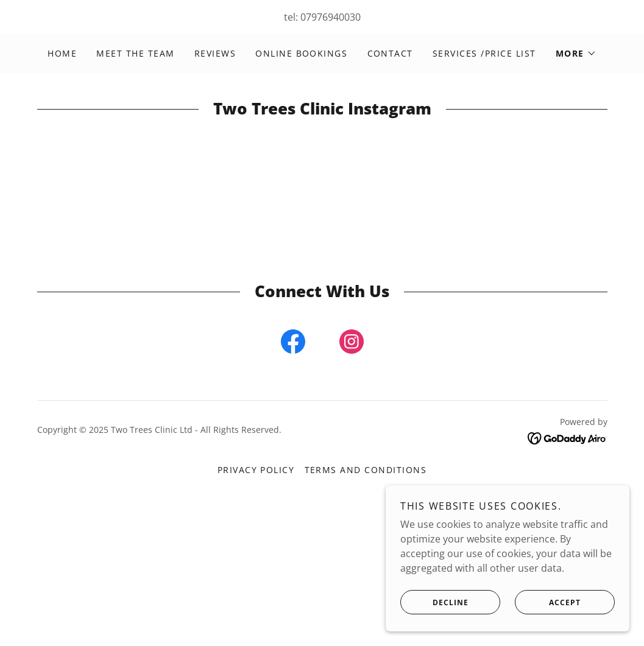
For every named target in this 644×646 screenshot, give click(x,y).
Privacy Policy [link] (256, 470)
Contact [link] (391, 53)
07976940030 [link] (331, 17)
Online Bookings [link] (301, 53)
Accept (548, 602)
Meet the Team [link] (135, 53)
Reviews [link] (215, 53)
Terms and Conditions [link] (366, 470)
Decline (434, 602)
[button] (576, 54)
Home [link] (62, 53)
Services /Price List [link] (484, 53)
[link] (293, 344)
